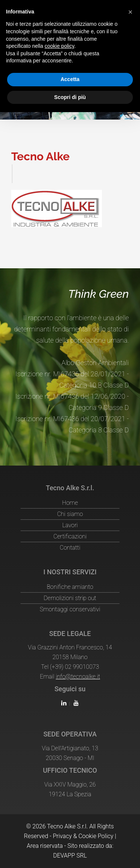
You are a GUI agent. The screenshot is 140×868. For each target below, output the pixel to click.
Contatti (70, 548)
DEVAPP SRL (70, 855)
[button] (130, 12)
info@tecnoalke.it (78, 677)
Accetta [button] (70, 79)
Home (70, 503)
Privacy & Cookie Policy (83, 836)
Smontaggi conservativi (70, 609)
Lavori (70, 525)
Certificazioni (70, 536)
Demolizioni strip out (70, 598)
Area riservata (45, 846)
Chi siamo (70, 514)
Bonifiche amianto (70, 587)
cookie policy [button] (60, 46)
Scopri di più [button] (70, 97)
